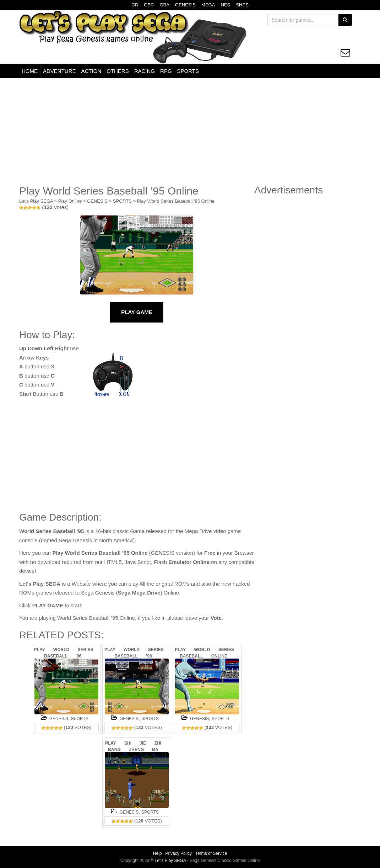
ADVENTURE (59, 71)
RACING (145, 71)
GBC (149, 5)
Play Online (70, 201)
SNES (242, 5)
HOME (30, 71)
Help (158, 853)
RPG (166, 71)
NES (226, 5)
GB (135, 5)
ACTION (91, 71)
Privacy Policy (178, 853)
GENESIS (185, 5)
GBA (164, 5)
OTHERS (118, 71)
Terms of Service (211, 853)
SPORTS (188, 71)
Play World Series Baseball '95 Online (176, 201)
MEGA (208, 5)
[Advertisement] (190, 132)
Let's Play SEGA (36, 201)
